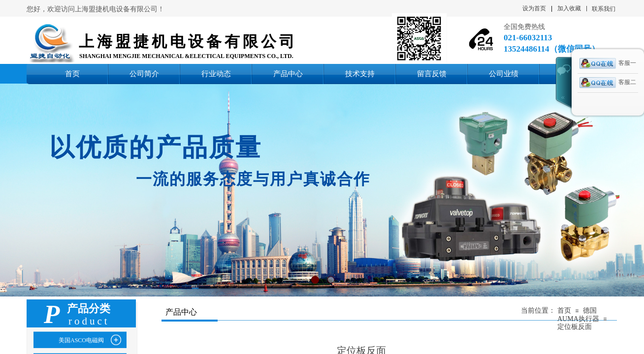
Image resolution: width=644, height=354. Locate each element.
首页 (72, 74)
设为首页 (534, 8)
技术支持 (360, 74)
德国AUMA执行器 (578, 315)
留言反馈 (432, 74)
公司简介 (144, 74)
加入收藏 (569, 8)
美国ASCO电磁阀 (81, 340)
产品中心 (288, 74)
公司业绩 (504, 74)
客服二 (608, 83)
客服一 (608, 63)
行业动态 (216, 74)
